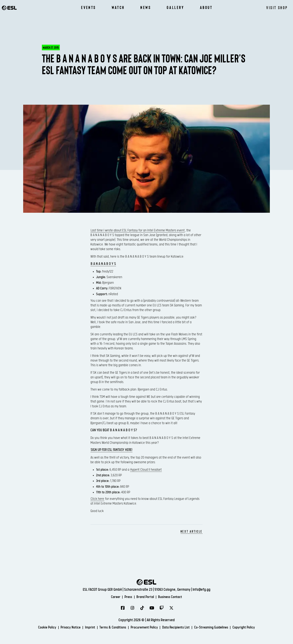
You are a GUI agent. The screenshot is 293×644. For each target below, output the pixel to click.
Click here (97, 499)
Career (113, 597)
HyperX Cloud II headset (146, 470)
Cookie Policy (41, 628)
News (146, 7)
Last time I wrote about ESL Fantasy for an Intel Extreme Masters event (138, 230)
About (206, 7)
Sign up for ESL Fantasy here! (111, 450)
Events (89, 7)
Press (127, 597)
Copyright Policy (250, 628)
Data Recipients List (178, 628)
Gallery (175, 7)
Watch (118, 7)
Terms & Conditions (111, 628)
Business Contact (172, 597)
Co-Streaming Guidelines (215, 628)
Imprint (86, 628)
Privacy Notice (66, 628)
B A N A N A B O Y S (103, 264)
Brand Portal (145, 597)
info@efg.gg (202, 590)
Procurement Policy (144, 628)
